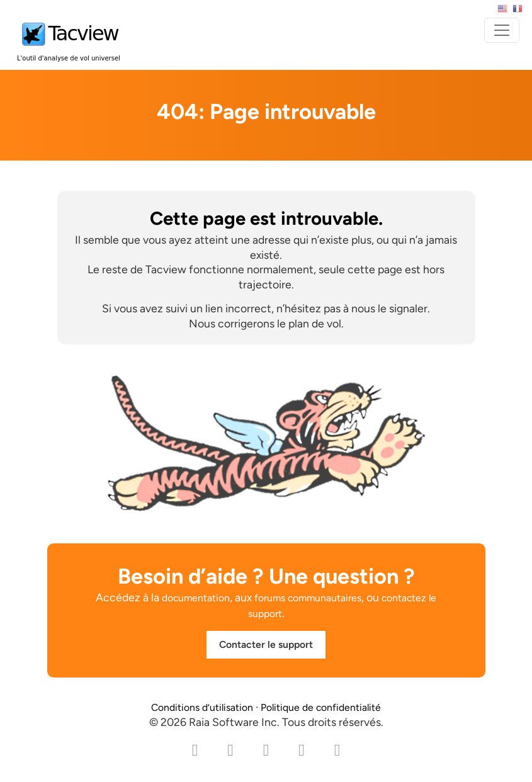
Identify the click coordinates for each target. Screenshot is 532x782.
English (502, 9)
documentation (196, 598)
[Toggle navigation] (502, 30)
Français (518, 9)
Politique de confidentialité (321, 707)
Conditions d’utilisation (202, 707)
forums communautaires (308, 598)
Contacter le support (266, 644)
